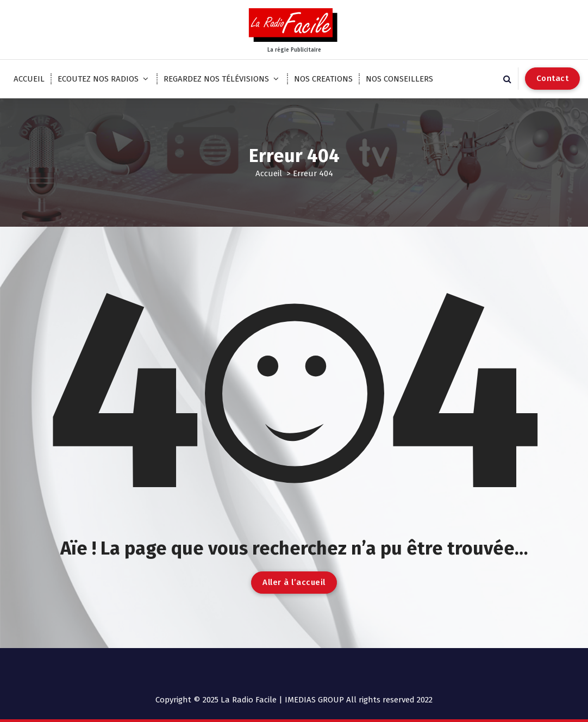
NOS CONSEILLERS (399, 79)
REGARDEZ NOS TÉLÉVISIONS (216, 79)
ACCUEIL (29, 79)
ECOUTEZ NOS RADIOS (98, 79)
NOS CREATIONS (323, 79)
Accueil (269, 173)
